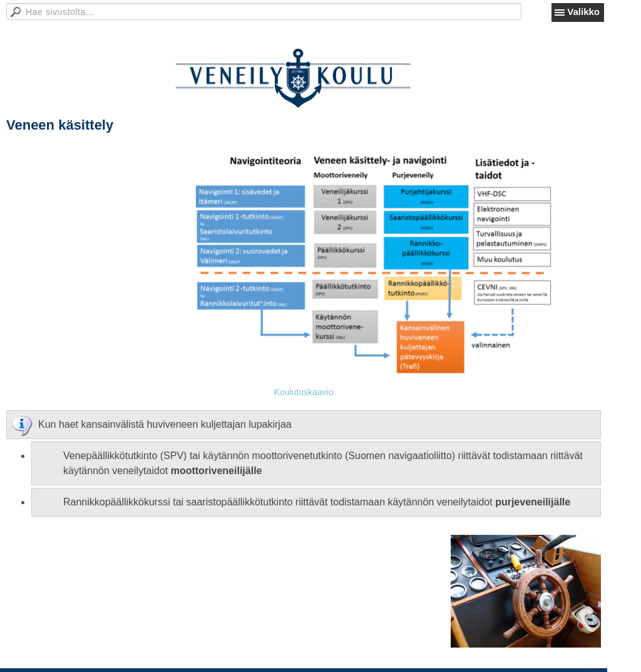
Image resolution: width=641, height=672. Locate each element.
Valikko (583, 12)
